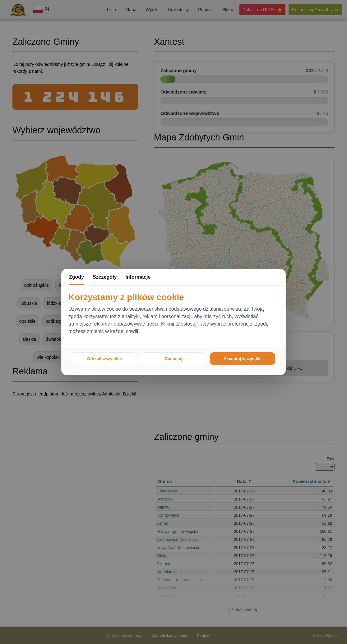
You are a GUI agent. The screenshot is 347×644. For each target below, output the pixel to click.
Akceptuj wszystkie (243, 359)
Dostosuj (173, 359)
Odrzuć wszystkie (104, 359)
